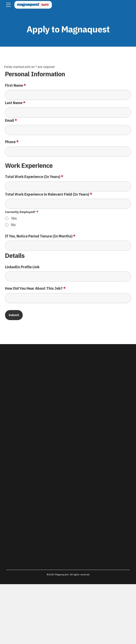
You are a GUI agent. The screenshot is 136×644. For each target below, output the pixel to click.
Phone (12, 142)
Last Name (15, 103)
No (13, 225)
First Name (15, 85)
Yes (14, 218)
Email (11, 120)
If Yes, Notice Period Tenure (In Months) (40, 236)
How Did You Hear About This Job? (35, 288)
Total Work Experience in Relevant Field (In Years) (49, 194)
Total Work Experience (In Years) (34, 177)
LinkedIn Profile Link (22, 267)
